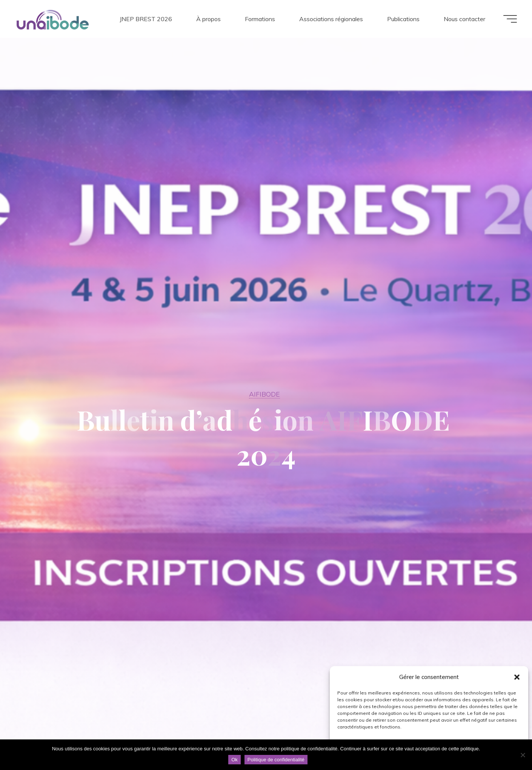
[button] (517, 677)
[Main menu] (510, 19)
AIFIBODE (264, 394)
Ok (234, 760)
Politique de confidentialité (276, 760)
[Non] (523, 755)
